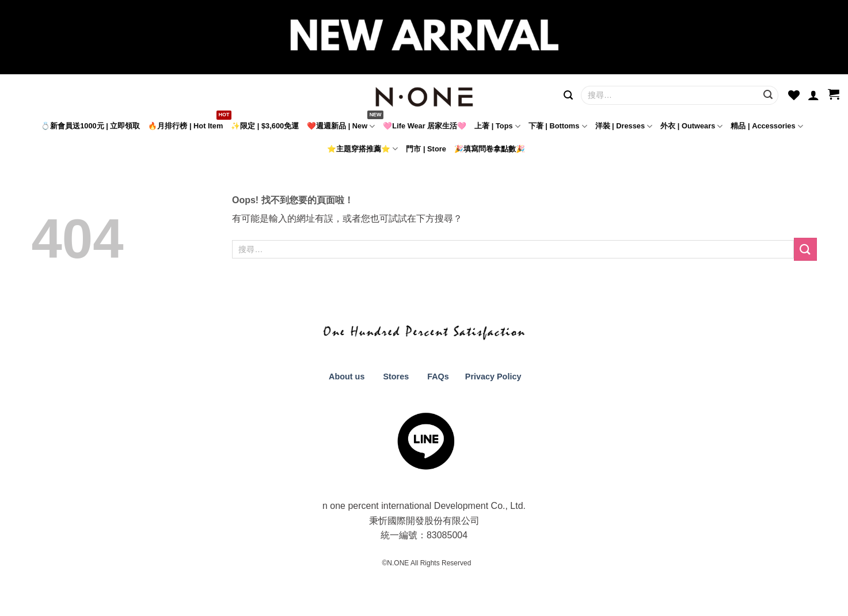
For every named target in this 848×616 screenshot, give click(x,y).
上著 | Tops (497, 126)
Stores (396, 377)
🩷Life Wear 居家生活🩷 (425, 126)
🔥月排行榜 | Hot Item (185, 126)
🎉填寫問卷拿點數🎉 (490, 149)
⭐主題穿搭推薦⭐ (362, 149)
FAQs (438, 377)
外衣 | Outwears (691, 126)
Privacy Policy (492, 377)
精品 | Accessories (767, 126)
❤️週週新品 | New (341, 126)
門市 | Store (426, 149)
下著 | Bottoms (558, 126)
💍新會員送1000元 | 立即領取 (90, 126)
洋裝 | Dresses (624, 126)
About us (346, 377)
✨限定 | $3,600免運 (265, 126)
